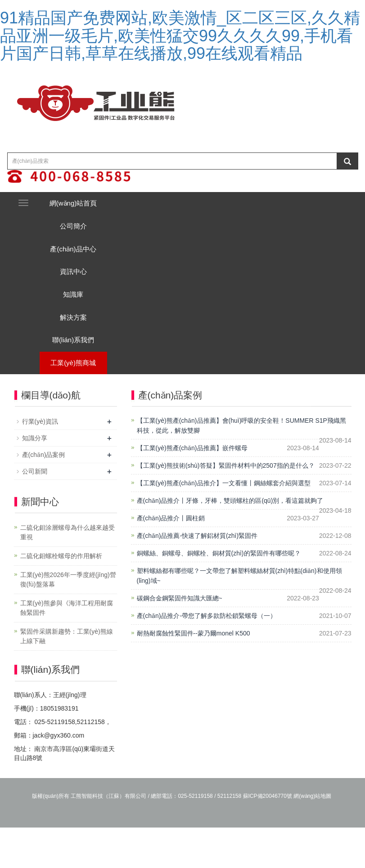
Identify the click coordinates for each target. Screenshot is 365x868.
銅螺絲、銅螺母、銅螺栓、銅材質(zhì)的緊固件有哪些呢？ (219, 594)
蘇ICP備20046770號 (268, 837)
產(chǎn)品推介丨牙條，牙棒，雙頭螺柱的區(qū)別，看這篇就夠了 (230, 541)
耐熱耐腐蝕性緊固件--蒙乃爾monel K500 (194, 674)
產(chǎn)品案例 (44, 496)
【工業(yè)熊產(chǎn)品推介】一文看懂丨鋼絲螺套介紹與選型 (224, 524)
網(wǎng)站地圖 (312, 837)
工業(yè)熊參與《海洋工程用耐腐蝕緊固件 (67, 649)
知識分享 (35, 479)
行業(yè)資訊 (40, 462)
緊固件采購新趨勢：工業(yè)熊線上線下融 (67, 677)
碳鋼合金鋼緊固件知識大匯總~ (180, 639)
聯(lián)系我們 (79, 373)
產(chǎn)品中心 (79, 262)
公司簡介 (79, 234)
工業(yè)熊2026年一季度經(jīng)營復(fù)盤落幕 (68, 620)
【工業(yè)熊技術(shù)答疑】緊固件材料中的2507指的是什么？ (226, 506)
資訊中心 (79, 289)
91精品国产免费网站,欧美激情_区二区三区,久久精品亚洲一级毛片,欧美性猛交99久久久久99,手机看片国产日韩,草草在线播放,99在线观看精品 (180, 36)
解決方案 (79, 345)
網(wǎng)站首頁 (79, 206)
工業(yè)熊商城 (79, 401)
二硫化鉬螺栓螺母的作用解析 (61, 597)
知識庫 (79, 317)
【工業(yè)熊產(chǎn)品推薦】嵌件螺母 (192, 489)
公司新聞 (35, 512)
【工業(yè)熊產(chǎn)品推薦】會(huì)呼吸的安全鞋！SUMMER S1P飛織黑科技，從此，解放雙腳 (241, 466)
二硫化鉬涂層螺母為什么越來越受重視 (68, 573)
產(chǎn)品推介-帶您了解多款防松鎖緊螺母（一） (207, 657)
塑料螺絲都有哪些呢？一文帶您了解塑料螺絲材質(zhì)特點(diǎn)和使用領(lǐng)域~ (239, 617)
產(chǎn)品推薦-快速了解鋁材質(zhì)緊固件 (197, 577)
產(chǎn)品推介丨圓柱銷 (171, 559)
